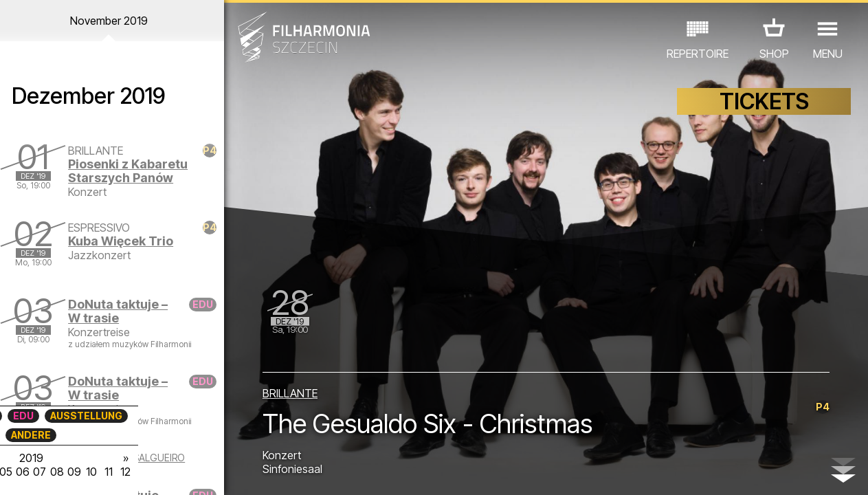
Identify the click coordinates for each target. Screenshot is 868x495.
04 (66, 472)
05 (83, 472)
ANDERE (109, 435)
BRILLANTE (291, 393)
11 (188, 472)
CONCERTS (47, 416)
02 (31, 472)
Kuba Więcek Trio (126, 241)
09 (153, 472)
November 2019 (113, 21)
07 (118, 472)
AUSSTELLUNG (165, 416)
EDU (102, 416)
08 (135, 472)
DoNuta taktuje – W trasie (123, 311)
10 (170, 472)
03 (48, 472)
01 (13, 472)
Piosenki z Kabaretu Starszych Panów (133, 171)
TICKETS (764, 101)
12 (206, 472)
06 (100, 472)
